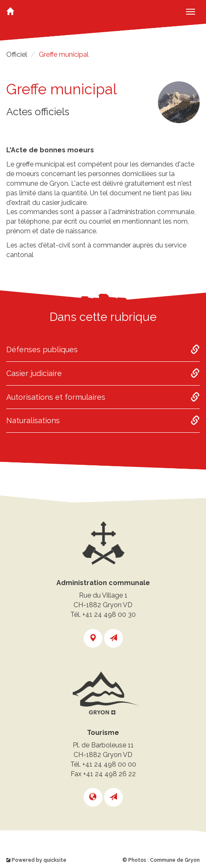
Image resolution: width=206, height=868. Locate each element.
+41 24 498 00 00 (109, 764)
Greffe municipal (64, 54)
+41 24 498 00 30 (109, 614)
